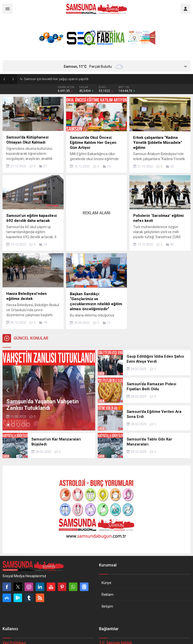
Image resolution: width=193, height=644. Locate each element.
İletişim (107, 606)
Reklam (108, 595)
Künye (106, 583)
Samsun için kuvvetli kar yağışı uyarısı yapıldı (56, 79)
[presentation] (8, 390)
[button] (8, 425)
